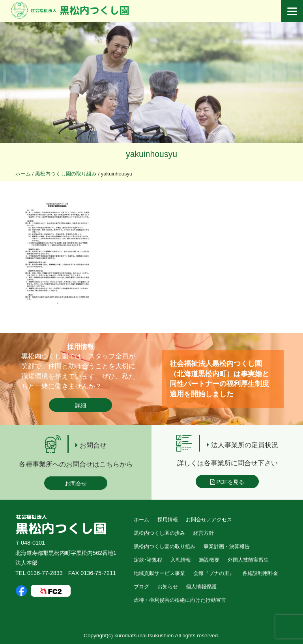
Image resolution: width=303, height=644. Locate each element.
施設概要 (209, 560)
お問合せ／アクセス (209, 520)
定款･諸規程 (148, 560)
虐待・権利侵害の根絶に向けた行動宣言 (180, 600)
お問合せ (76, 483)
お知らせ (168, 587)
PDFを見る (227, 482)
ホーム (141, 520)
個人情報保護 (201, 587)
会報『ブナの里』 (214, 573)
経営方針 (204, 533)
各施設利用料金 (260, 573)
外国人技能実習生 (248, 560)
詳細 (80, 405)
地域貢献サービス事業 (159, 573)
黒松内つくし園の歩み (159, 533)
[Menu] (292, 11)
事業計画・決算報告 (227, 546)
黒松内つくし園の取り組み (165, 546)
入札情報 (181, 560)
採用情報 (168, 520)
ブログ (141, 587)
